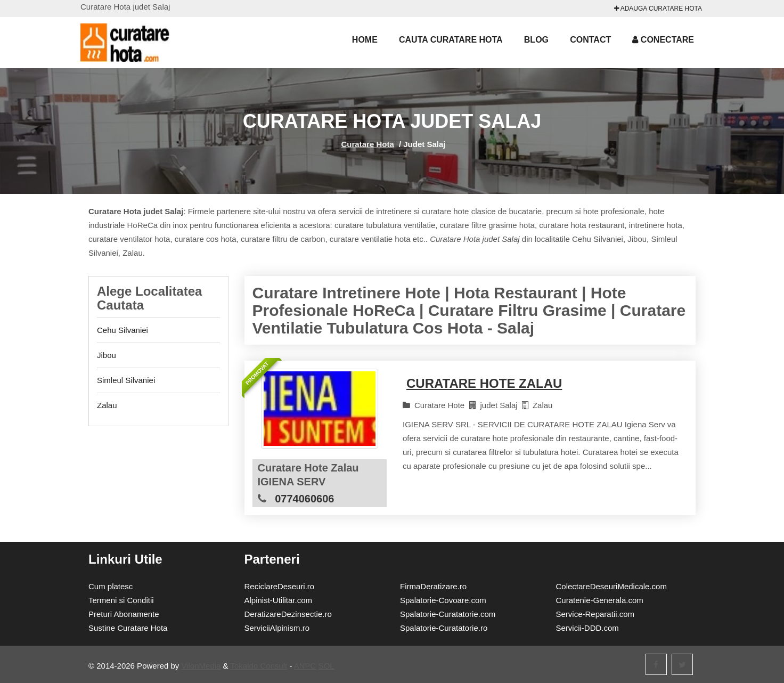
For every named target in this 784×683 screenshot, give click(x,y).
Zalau (107, 405)
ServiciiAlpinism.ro (277, 628)
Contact (590, 40)
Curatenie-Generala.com (600, 600)
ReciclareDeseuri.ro (280, 586)
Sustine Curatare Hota (128, 628)
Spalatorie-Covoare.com (443, 600)
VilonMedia (201, 666)
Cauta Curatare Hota (451, 40)
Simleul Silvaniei (126, 380)
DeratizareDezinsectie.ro (288, 614)
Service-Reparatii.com (595, 614)
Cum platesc (111, 586)
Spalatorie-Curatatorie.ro (444, 628)
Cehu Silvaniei (123, 330)
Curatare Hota (368, 144)
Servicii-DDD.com (587, 628)
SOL (326, 666)
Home (365, 40)
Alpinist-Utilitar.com (279, 600)
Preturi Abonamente (124, 614)
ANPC (305, 666)
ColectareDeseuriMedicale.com (611, 586)
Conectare (663, 40)
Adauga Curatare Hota (658, 9)
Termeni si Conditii (121, 600)
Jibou (107, 355)
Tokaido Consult (259, 666)
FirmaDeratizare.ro (433, 586)
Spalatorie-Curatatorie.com (448, 614)
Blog (536, 40)
